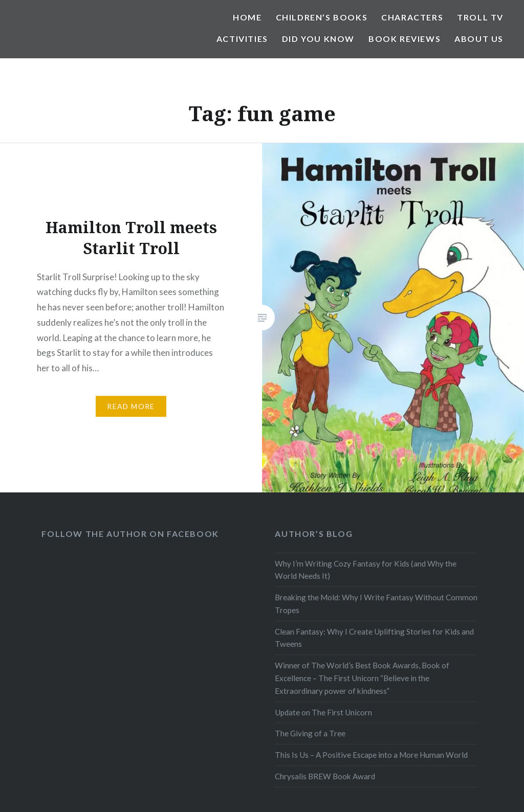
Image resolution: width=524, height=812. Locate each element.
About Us (479, 39)
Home (247, 17)
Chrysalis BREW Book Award (325, 776)
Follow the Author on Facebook (130, 534)
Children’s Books (322, 17)
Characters (412, 17)
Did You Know (318, 39)
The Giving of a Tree (310, 733)
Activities (242, 39)
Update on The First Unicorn (323, 712)
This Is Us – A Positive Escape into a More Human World (371, 755)
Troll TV (480, 17)
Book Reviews (405, 39)
